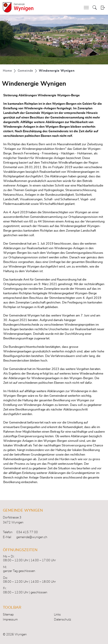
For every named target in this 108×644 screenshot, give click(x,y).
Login (103, 8)
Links (57, 615)
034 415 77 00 (27, 532)
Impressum (10, 620)
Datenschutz (63, 620)
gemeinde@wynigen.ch (32, 537)
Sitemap (8, 615)
